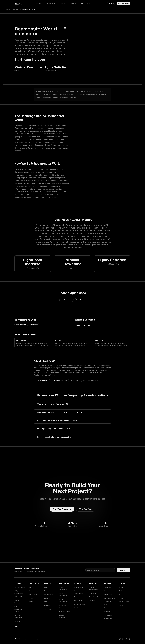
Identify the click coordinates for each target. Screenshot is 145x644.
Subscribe (124, 570)
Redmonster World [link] (29, 9)
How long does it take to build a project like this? (56, 437)
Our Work (16, 9)
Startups (107, 608)
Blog (88, 3)
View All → (18, 621)
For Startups (78, 608)
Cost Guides (93, 593)
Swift (31, 598)
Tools (121, 598)
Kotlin (31, 602)
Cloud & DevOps (80, 604)
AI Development (20, 587)
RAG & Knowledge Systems (18, 609)
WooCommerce (66, 300)
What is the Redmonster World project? (53, 404)
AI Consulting (19, 597)
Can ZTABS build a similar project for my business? (57, 421)
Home (8, 9)
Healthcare (107, 587)
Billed (46, 591)
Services (39, 3)
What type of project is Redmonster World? (54, 429)
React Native (34, 595)
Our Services (55, 380)
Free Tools (75, 380)
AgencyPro (48, 598)
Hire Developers (124, 602)
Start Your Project (124, 3)
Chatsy (47, 602)
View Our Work (86, 509)
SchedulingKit (49, 595)
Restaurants (108, 615)
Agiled (46, 587)
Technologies (51, 3)
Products (63, 3)
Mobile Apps (78, 601)
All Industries (108, 619)
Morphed (47, 605)
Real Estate (108, 595)
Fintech (106, 591)
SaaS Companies (110, 598)
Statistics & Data (95, 597)
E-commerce (78, 597)
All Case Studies (41, 380)
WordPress (80, 300)
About (121, 587)
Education (107, 611)
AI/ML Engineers (65, 611)
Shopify (32, 587)
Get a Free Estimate (89, 380)
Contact (111, 3)
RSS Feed (92, 601)
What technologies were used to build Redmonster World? (60, 412)
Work (82, 3)
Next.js (32, 591)
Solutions (74, 3)
